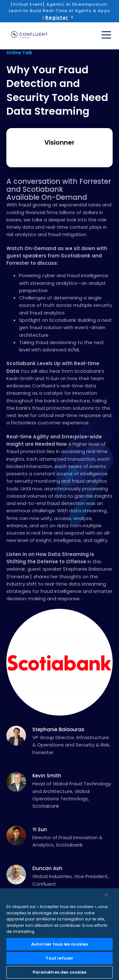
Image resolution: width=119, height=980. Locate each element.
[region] (60, 934)
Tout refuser (60, 958)
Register (57, 18)
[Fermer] (106, 895)
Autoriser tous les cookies (60, 944)
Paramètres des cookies (60, 972)
